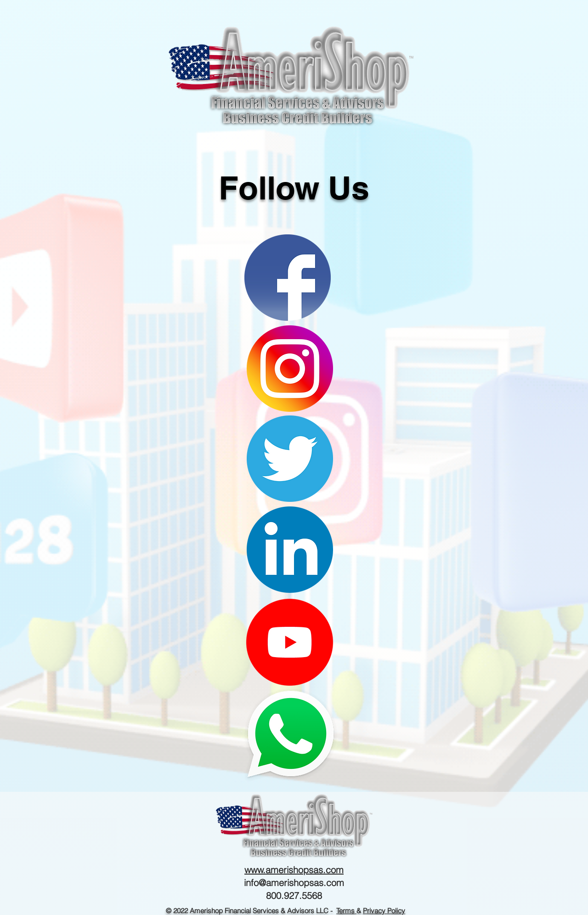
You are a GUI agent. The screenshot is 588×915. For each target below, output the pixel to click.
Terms (346, 911)
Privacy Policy (384, 911)
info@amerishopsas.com (294, 883)
